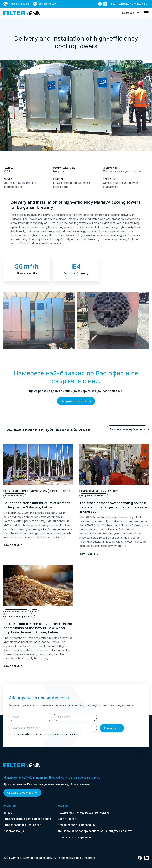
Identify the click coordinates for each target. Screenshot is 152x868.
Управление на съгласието (77, 858)
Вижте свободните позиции (77, 825)
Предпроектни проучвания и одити (27, 819)
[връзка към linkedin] (105, 4)
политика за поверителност (65, 734)
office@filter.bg (47, 4)
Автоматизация (14, 831)
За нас (8, 813)
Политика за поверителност (77, 837)
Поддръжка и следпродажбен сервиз (84, 813)
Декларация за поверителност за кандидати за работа (95, 831)
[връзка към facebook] (100, 4)
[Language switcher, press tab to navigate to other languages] (130, 13)
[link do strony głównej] (22, 13)
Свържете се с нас (76, 401)
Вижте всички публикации (127, 429)
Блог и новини (67, 819)
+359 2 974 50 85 (19, 4)
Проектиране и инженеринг (22, 825)
